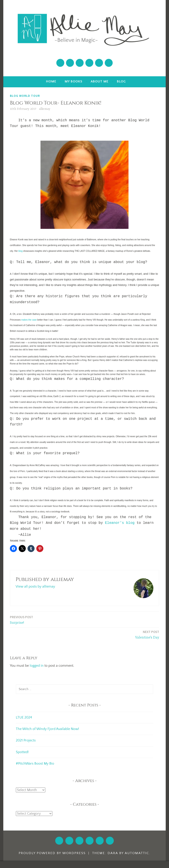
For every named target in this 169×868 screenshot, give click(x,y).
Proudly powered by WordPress (52, 853)
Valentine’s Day (147, 634)
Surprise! (21, 620)
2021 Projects (26, 740)
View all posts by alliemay (35, 586)
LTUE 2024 (24, 717)
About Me (100, 81)
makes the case (29, 320)
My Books (73, 81)
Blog (121, 81)
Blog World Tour (25, 96)
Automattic (137, 853)
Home (51, 81)
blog (21, 251)
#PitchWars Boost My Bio (35, 763)
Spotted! (22, 752)
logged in (37, 666)
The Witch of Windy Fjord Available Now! (47, 729)
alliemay (45, 109)
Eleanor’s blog (120, 523)
